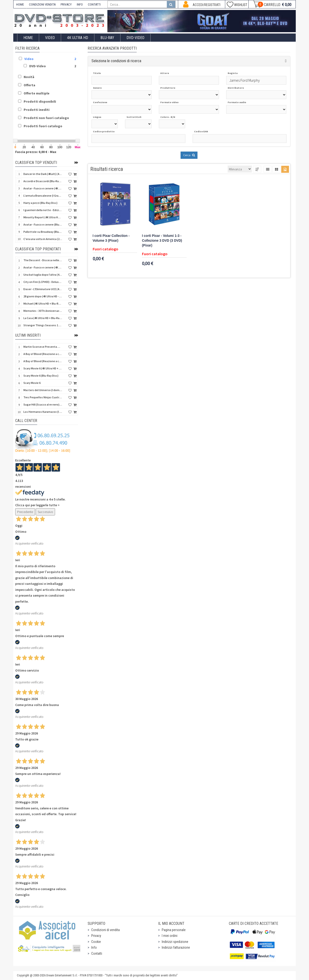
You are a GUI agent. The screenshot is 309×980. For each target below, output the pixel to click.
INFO (80, 4)
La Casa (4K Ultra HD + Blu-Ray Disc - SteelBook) (43, 318)
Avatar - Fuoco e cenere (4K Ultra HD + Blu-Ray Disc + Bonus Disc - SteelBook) (43, 267)
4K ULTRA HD (78, 38)
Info (94, 947)
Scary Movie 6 (32, 383)
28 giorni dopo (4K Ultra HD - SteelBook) (43, 296)
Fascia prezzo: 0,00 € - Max (36, 152)
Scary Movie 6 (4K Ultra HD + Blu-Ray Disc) (43, 368)
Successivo (45, 512)
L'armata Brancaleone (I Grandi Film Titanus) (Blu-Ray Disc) (43, 196)
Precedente (25, 512)
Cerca (189, 155)
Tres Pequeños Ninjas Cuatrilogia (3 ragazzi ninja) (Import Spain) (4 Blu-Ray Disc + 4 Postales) (43, 397)
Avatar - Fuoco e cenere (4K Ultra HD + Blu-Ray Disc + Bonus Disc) (43, 188)
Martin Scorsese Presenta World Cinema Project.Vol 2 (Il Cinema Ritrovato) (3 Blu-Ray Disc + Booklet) (43, 347)
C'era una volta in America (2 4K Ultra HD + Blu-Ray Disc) (43, 239)
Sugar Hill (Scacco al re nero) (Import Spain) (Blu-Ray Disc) (43, 404)
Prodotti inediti (37, 110)
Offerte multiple (37, 93)
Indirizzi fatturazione (176, 947)
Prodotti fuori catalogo (43, 126)
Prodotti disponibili (40, 101)
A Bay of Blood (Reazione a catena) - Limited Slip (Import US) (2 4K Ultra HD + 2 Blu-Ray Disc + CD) (43, 361)
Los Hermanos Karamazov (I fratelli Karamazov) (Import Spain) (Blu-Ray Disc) (43, 412)
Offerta (29, 85)
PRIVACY (66, 4)
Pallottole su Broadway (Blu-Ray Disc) (43, 232)
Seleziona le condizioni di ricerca (116, 61)
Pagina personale (174, 930)
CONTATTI (94, 4)
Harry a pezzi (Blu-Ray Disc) (40, 203)
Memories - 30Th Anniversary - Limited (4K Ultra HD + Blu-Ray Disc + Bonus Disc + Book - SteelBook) (43, 311)
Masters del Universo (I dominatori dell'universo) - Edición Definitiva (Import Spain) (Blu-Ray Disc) (43, 390)
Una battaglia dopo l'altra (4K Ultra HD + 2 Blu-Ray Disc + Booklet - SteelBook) (43, 275)
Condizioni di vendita (105, 930)
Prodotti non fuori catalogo (46, 118)
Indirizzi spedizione (175, 942)
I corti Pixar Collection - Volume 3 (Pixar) (111, 238)
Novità (29, 77)
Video (50, 38)
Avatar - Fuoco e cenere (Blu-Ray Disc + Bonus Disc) (43, 224)
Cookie (96, 942)
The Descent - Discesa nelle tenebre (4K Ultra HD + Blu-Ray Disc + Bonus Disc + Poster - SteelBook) (43, 260)
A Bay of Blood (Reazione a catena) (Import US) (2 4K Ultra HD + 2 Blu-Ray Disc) (43, 354)
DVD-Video (135, 38)
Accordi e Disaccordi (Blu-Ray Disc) (43, 181)
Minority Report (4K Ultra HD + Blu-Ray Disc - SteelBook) (43, 217)
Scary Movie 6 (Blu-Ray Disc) (41, 376)
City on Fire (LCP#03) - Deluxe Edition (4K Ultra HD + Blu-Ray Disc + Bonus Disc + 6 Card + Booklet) (43, 282)
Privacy (96, 936)
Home (28, 38)
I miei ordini (170, 936)
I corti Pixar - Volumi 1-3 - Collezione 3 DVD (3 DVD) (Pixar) (162, 241)
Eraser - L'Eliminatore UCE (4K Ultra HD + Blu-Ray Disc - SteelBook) (43, 289)
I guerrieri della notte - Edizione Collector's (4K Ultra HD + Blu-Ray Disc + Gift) (43, 210)
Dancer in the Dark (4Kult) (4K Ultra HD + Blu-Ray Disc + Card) (43, 174)
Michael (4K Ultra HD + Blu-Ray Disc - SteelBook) (43, 303)
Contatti (97, 953)
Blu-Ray (107, 38)
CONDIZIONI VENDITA (42, 4)
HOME (20, 4)
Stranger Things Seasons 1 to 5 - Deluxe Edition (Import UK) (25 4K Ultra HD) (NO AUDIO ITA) (43, 325)
